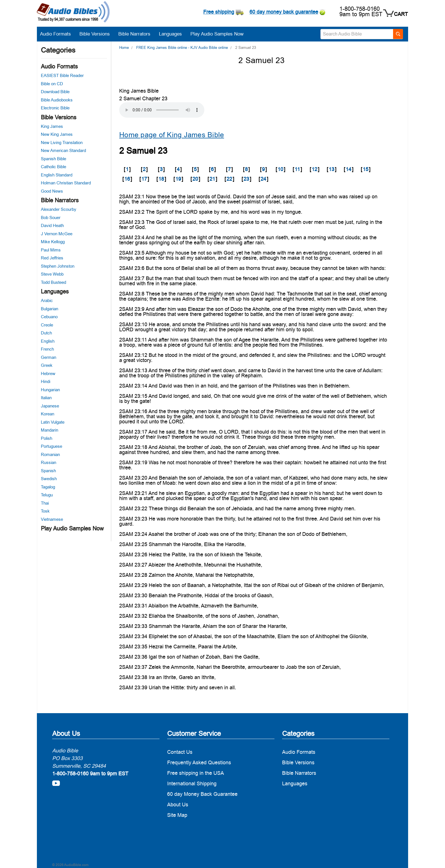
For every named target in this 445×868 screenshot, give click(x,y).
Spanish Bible (53, 159)
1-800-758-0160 (360, 9)
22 (229, 179)
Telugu (47, 495)
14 (349, 169)
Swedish (49, 479)
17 (144, 179)
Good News (52, 191)
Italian (46, 398)
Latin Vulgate (53, 422)
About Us (178, 804)
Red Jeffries (52, 258)
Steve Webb (52, 274)
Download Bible (55, 92)
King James (52, 126)
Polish (47, 438)
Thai (45, 503)
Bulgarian (50, 309)
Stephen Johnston (58, 266)
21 (212, 179)
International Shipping (192, 783)
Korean (48, 414)
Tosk (45, 511)
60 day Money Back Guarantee (202, 794)
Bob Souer (51, 217)
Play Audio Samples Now (217, 34)
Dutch (46, 333)
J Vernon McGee (57, 234)
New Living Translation (62, 142)
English (48, 341)
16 (127, 179)
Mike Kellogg (53, 242)
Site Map (177, 815)
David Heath (52, 225)
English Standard (57, 175)
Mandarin (50, 430)
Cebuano (49, 317)
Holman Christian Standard (66, 183)
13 (331, 169)
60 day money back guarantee (284, 12)
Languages (173, 34)
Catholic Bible (53, 167)
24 (263, 179)
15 (366, 169)
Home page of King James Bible (172, 135)
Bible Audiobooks (57, 100)
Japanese (50, 406)
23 (246, 179)
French (47, 349)
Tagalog (48, 487)
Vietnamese (52, 519)
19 (178, 179)
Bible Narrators (137, 34)
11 (297, 169)
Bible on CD (52, 84)
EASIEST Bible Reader (62, 75)
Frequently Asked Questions (199, 762)
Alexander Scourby (59, 209)
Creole (47, 325)
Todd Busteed (53, 282)
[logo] (73, 13)
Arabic (47, 300)
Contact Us (180, 752)
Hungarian (50, 390)
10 (280, 169)
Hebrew (48, 373)
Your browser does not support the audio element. (162, 110)
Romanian (50, 454)
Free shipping (219, 12)
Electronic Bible (55, 108)
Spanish (48, 471)
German (49, 357)
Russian (49, 462)
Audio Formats (58, 34)
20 (195, 179)
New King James (57, 134)
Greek (47, 365)
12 (314, 169)
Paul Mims (51, 250)
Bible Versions (97, 34)
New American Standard (63, 150)
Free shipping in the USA (196, 773)
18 (161, 179)
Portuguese (52, 446)
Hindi (46, 381)
